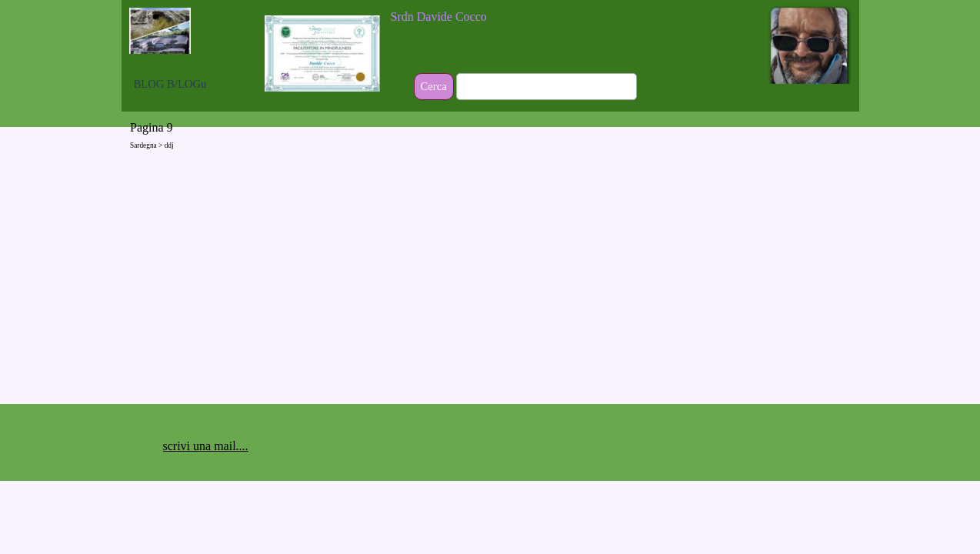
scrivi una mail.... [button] (206, 446)
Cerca (434, 86)
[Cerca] (547, 87)
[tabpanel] (491, 17)
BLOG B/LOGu (170, 84)
